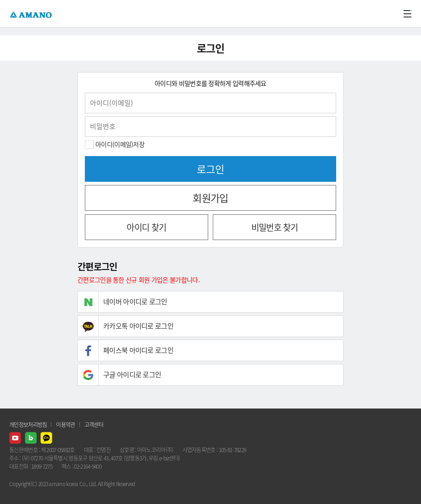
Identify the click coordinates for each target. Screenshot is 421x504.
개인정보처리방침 (28, 425)
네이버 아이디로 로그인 (135, 302)
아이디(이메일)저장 (120, 144)
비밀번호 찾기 (275, 227)
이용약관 (65, 425)
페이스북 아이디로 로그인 (138, 350)
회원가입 (210, 198)
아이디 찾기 (146, 227)
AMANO (32, 14)
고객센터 (94, 425)
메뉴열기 (407, 14)
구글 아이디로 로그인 (132, 375)
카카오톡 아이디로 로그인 (138, 326)
